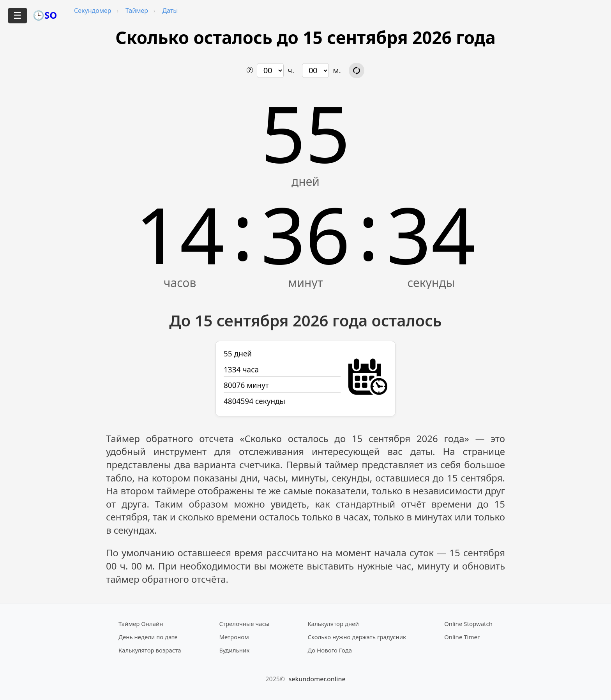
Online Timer (462, 637)
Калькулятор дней (333, 624)
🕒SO (45, 15)
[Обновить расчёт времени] (357, 71)
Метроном (234, 637)
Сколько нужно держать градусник (357, 637)
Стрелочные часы (244, 624)
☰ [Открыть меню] (18, 15)
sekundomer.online (317, 679)
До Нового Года (330, 650)
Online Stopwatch (468, 624)
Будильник (234, 650)
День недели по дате (148, 637)
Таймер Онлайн (141, 624)
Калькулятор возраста (150, 650)
